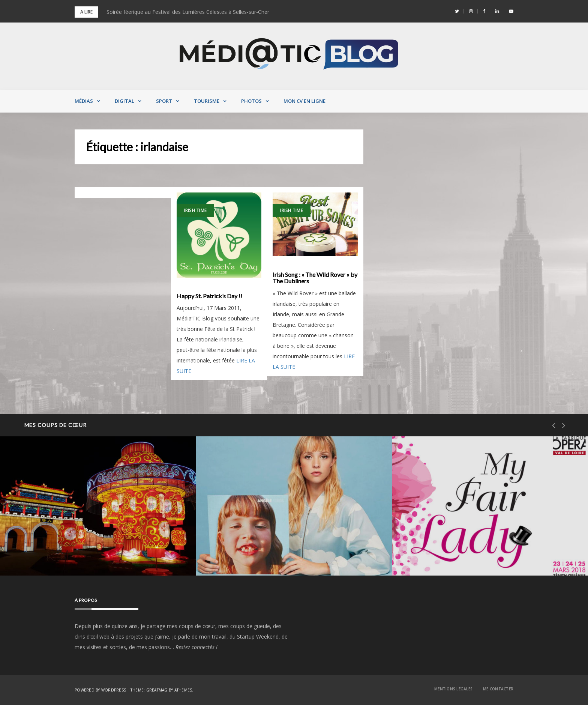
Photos (251, 101)
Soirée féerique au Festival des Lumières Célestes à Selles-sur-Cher (188, 12)
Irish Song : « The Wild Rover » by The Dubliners (315, 278)
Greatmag (157, 690)
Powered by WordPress (100, 690)
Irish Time (196, 210)
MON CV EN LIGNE (304, 101)
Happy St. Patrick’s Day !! (209, 296)
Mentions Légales (453, 689)
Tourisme (207, 101)
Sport (164, 101)
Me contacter (498, 689)
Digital (124, 101)
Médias (84, 101)
